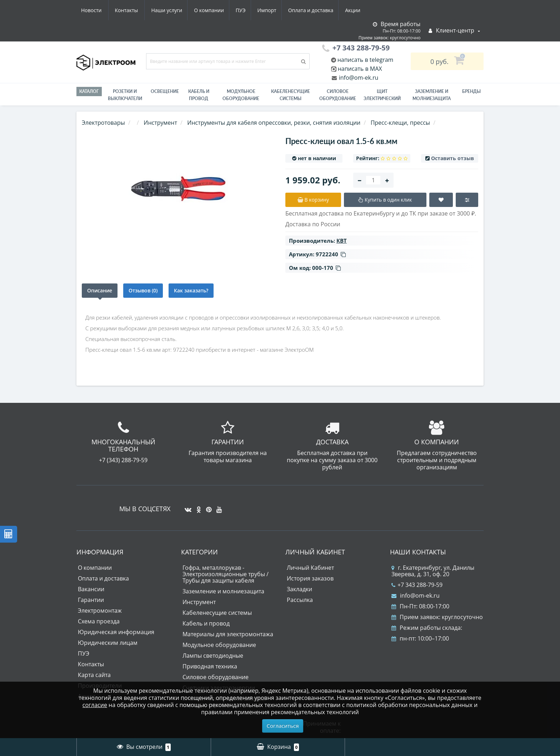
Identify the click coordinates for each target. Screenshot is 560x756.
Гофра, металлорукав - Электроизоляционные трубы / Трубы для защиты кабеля (226, 574)
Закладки (299, 589)
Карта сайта (94, 675)
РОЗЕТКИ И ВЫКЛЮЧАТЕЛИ (125, 95)
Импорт (201, 10)
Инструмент (199, 602)
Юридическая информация (116, 632)
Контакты (356, 10)
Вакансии (91, 589)
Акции (290, 10)
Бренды (471, 91)
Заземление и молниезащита (223, 591)
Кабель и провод (199, 95)
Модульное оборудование (241, 95)
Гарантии (91, 600)
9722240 (331, 254)
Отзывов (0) (143, 290)
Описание (100, 290)
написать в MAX (360, 69)
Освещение (165, 91)
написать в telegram (365, 60)
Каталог (89, 91)
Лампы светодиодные (213, 656)
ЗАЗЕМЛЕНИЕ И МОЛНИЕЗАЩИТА (432, 95)
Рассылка (300, 600)
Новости (321, 10)
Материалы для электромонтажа (228, 634)
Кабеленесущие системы (291, 95)
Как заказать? (191, 290)
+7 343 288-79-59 (417, 585)
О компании (140, 10)
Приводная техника (210, 666)
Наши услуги (97, 10)
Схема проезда (99, 621)
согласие (95, 705)
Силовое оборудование (338, 95)
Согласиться (283, 726)
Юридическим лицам (108, 643)
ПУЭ (174, 10)
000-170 (326, 268)
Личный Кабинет (310, 568)
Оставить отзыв (452, 158)
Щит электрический (382, 95)
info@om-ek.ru (358, 78)
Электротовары (103, 123)
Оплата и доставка (247, 10)
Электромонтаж (100, 611)
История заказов (310, 578)
